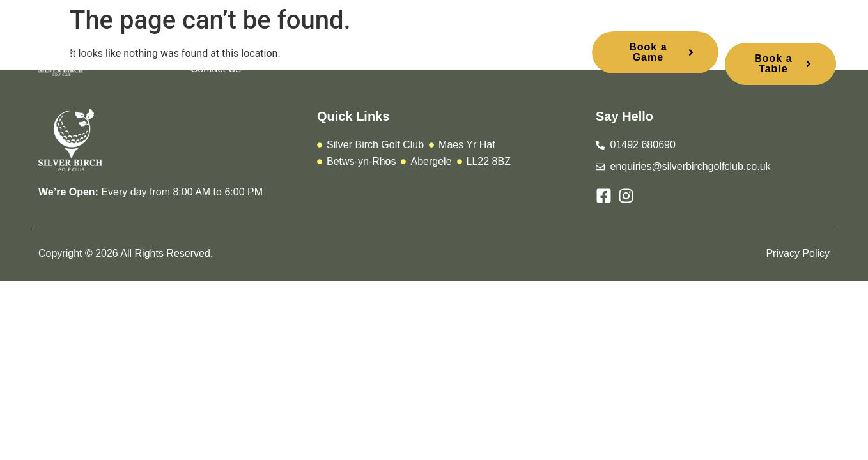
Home (204, 40)
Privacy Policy (798, 253)
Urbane (387, 40)
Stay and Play (461, 40)
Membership (317, 40)
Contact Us (216, 69)
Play (253, 40)
